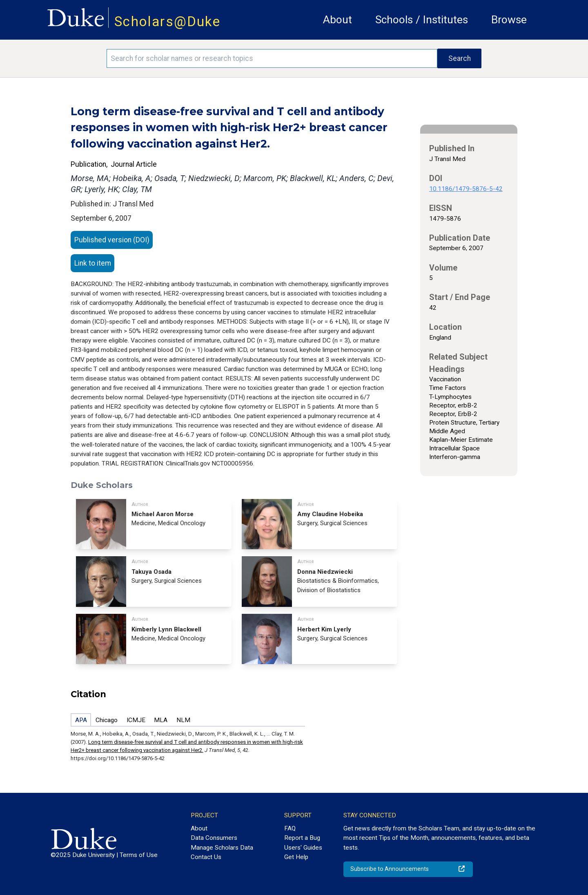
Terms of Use (139, 855)
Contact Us (206, 857)
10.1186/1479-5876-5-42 (466, 189)
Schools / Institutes (422, 20)
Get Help (296, 857)
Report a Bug (302, 838)
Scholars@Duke (167, 21)
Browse (509, 20)
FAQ (290, 828)
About (337, 20)
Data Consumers (214, 838)
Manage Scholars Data (222, 848)
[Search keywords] (272, 58)
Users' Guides (303, 848)
